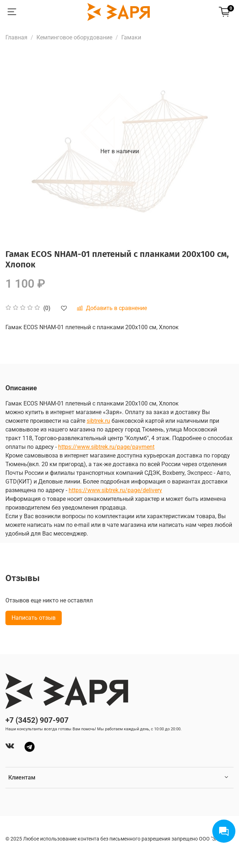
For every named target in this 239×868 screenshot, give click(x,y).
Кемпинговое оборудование (74, 37)
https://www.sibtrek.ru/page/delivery (115, 490)
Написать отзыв (34, 618)
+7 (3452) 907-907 (37, 720)
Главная (16, 37)
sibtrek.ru (98, 421)
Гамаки (131, 37)
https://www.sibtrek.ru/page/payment (106, 447)
